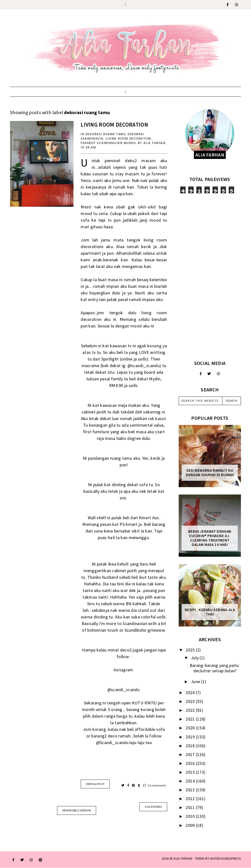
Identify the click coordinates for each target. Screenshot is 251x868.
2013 (191, 790)
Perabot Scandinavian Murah (108, 143)
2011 (191, 807)
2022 (191, 710)
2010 (191, 816)
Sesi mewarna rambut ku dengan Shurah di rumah (210, 473)
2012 (191, 799)
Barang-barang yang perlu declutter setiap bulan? (214, 668)
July (195, 658)
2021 (191, 719)
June (196, 681)
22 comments (155, 785)
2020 (191, 728)
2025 (191, 650)
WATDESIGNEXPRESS (226, 858)
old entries (153, 807)
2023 (191, 701)
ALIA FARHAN (183, 858)
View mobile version (77, 810)
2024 (191, 693)
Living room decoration (114, 125)
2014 (191, 781)
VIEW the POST (95, 784)
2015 (191, 772)
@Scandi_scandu (112, 742)
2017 (191, 754)
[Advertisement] (210, 277)
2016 (191, 763)
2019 (191, 737)
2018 (191, 746)
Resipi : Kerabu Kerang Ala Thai (210, 612)
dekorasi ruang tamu (106, 134)
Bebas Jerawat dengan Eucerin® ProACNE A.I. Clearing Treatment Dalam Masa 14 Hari (210, 538)
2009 (191, 825)
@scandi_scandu (144, 366)
